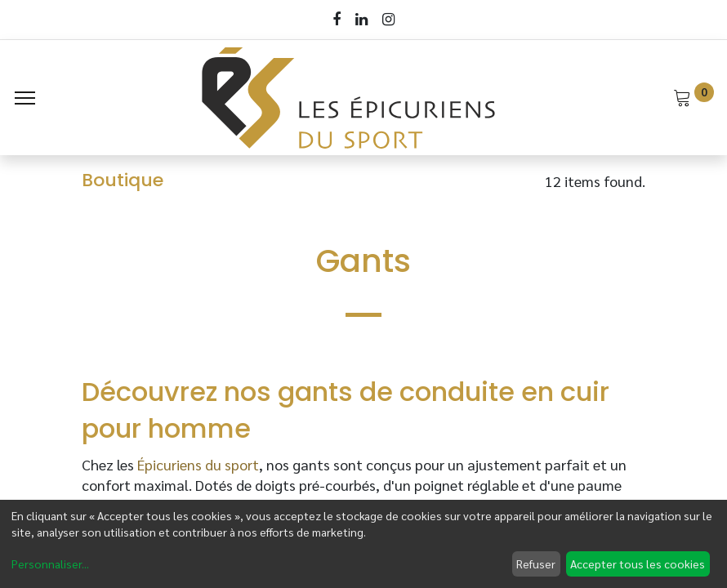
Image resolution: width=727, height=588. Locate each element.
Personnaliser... (50, 563)
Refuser (536, 563)
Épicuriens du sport (198, 464)
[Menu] (25, 98)
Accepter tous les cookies (638, 563)
